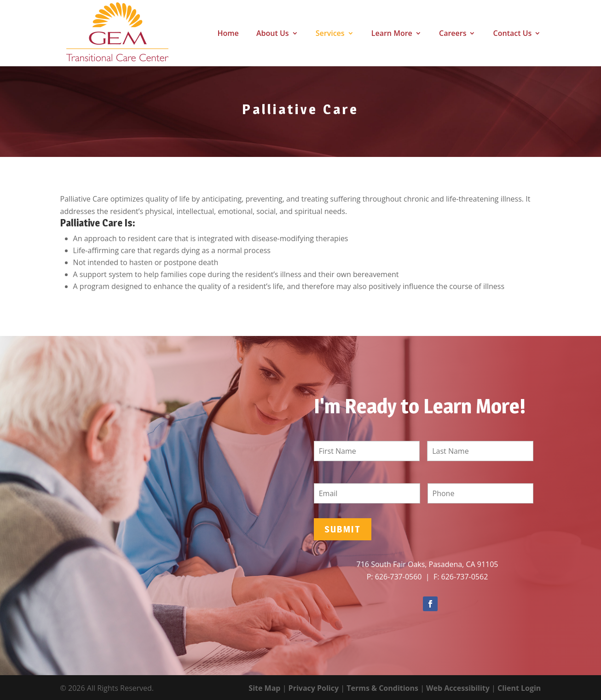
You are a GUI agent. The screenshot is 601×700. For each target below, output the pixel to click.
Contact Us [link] (513, 34)
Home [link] (228, 34)
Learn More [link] (392, 34)
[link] (102, 32)
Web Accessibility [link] (458, 688)
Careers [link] (453, 34)
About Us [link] (273, 34)
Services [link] (330, 34)
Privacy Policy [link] (314, 688)
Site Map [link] (264, 688)
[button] (430, 604)
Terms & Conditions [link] (382, 688)
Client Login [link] (519, 688)
